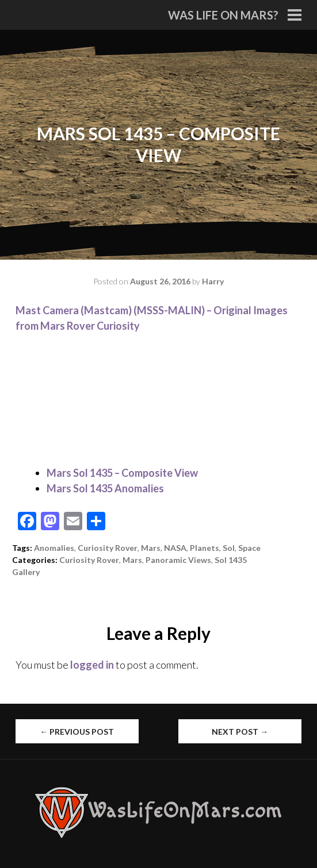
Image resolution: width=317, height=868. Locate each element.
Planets (205, 548)
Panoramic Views (178, 560)
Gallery (26, 572)
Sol (229, 548)
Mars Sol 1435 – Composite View (122, 473)
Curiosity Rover (108, 548)
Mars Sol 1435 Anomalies (105, 488)
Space (249, 548)
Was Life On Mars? (223, 15)
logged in (92, 665)
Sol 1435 (231, 560)
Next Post (240, 732)
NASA (175, 548)
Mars (151, 548)
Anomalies (54, 548)
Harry (213, 281)
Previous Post (77, 732)
